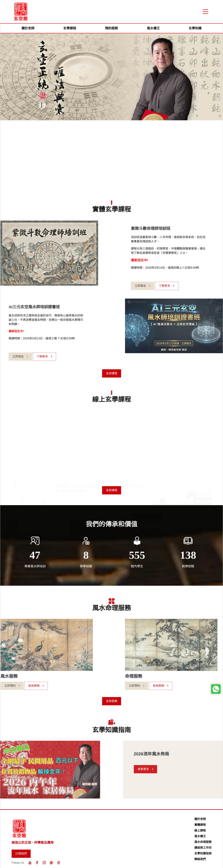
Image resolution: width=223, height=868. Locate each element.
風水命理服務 (203, 842)
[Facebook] (37, 863)
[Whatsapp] (216, 689)
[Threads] (59, 863)
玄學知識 (195, 28)
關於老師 (28, 28)
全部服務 (112, 701)
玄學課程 (70, 28)
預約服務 (111, 28)
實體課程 (200, 825)
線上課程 (200, 830)
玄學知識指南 (203, 853)
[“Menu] (205, 12)
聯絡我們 (200, 859)
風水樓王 (153, 28)
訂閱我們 (21, 854)
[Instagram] (44, 863)
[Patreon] (51, 863)
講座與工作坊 (203, 848)
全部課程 (112, 373)
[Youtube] (30, 863)
